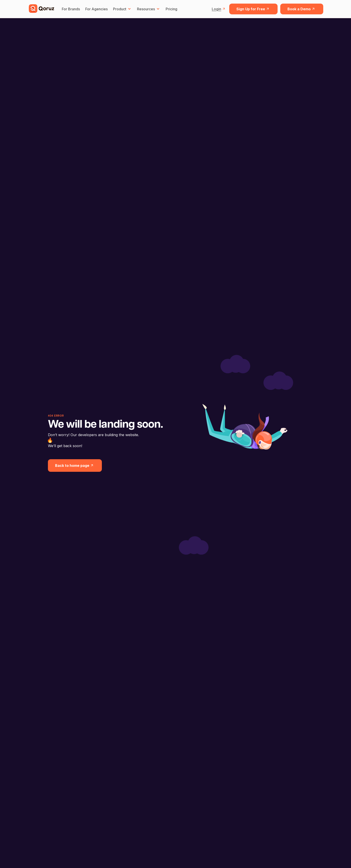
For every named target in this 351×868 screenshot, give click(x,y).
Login (219, 9)
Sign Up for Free (253, 9)
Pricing (171, 9)
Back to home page (75, 466)
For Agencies (96, 9)
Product (122, 9)
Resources (149, 9)
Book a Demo (302, 9)
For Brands (71, 9)
